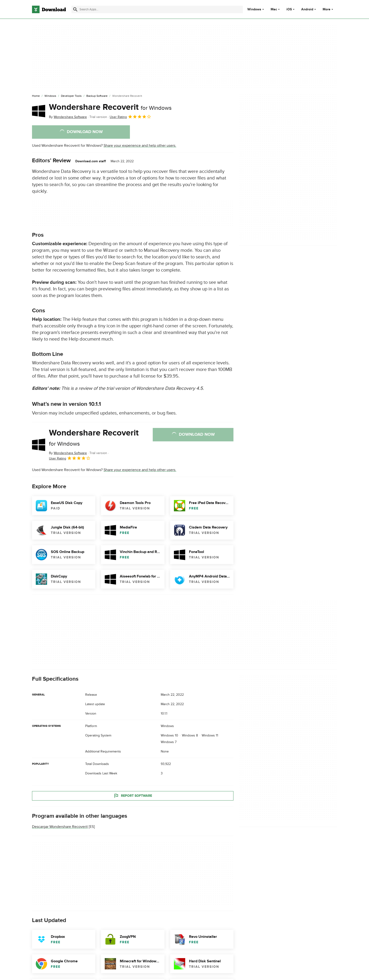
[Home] (36, 96)
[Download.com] (49, 9)
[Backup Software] (97, 96)
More (328, 9)
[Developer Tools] (71, 96)
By (68, 117)
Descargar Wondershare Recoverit (60, 827)
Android (307, 9)
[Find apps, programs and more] (157, 9)
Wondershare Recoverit (110, 107)
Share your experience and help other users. (140, 146)
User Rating (130, 117)
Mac (274, 9)
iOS (289, 9)
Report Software (133, 796)
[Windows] (50, 96)
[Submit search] (75, 9)
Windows (254, 9)
